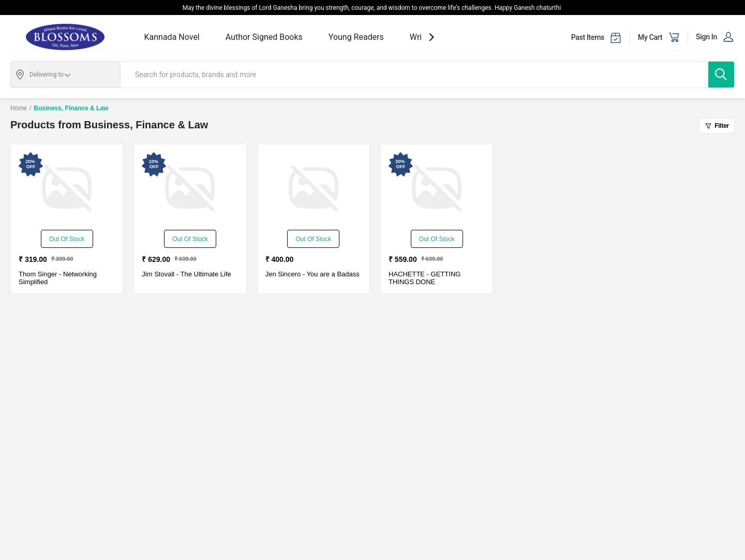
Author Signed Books (264, 37)
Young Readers (356, 37)
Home (19, 108)
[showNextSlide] (431, 37)
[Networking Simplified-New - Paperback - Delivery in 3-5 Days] (67, 188)
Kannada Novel (172, 37)
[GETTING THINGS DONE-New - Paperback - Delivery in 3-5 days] (437, 188)
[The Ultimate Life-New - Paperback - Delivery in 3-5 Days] (190, 188)
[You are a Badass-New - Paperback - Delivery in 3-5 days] (314, 188)
